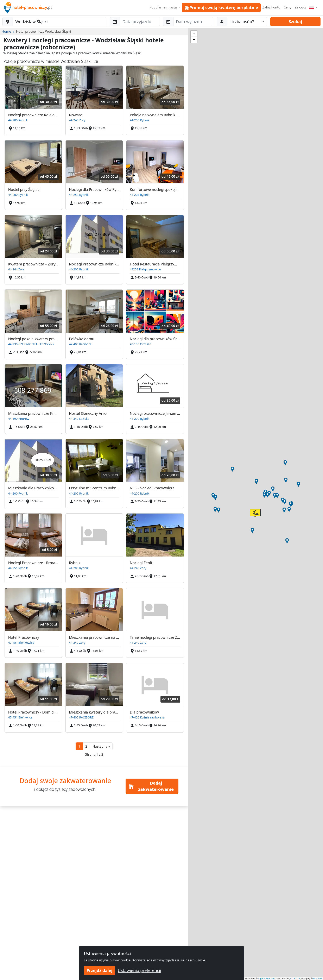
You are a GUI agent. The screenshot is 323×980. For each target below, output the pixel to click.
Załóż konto (271, 7)
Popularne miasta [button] (164, 7)
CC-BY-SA (295, 978)
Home (6, 31)
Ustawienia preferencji (139, 970)
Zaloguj (300, 7)
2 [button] (86, 746)
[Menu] (313, 7)
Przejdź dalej (99, 970)
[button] (101, 746)
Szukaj (295, 22)
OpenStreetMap (267, 978)
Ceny (287, 7)
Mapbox (318, 978)
